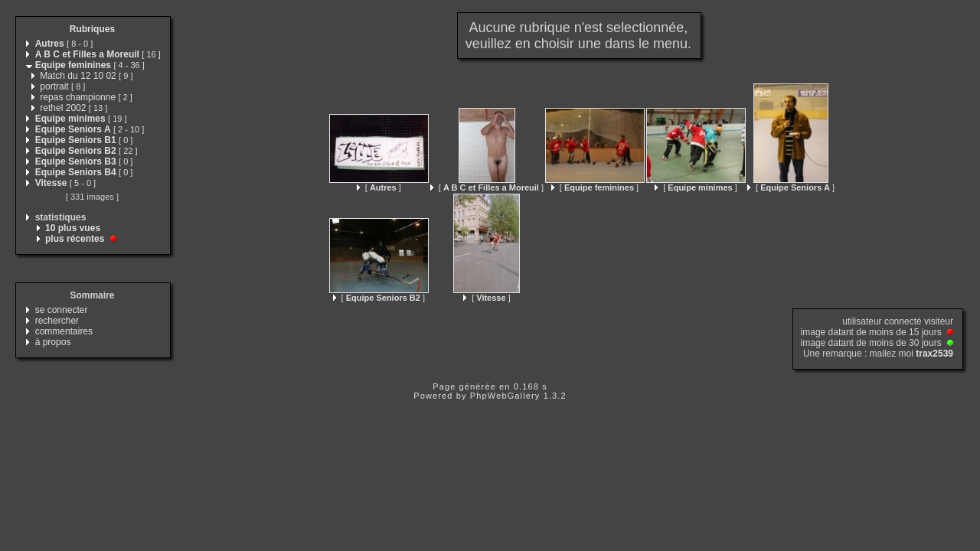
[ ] (379, 187)
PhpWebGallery (505, 396)
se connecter (62, 310)
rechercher (57, 321)
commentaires (64, 331)
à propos (53, 342)
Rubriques (92, 29)
